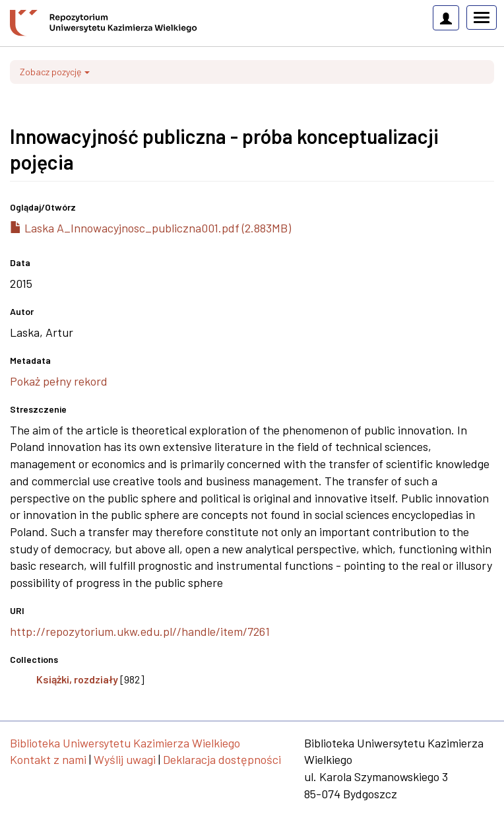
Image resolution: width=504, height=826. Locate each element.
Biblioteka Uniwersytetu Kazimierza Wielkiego (125, 743)
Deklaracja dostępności (222, 759)
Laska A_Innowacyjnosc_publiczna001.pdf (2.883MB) (150, 228)
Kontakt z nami (48, 759)
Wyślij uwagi (125, 759)
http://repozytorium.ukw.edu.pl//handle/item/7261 (140, 631)
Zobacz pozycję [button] (55, 72)
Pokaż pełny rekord (59, 381)
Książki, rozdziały (77, 679)
